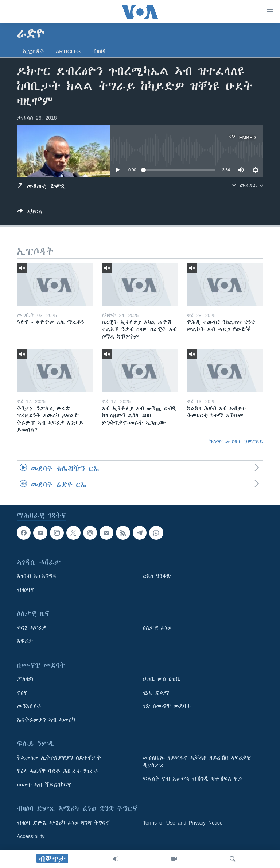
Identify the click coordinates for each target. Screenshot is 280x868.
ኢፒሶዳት (33, 51)
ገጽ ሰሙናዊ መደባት (167, 707)
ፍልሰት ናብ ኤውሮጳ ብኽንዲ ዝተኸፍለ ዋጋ (192, 779)
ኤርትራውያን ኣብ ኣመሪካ (46, 720)
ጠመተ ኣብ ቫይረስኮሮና (44, 785)
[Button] (30, 213)
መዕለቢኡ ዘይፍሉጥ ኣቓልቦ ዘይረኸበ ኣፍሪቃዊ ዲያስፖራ (197, 762)
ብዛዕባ (99, 51)
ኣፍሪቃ (25, 642)
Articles (68, 51)
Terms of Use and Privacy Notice (183, 823)
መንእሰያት (29, 707)
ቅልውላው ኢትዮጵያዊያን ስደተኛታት (59, 758)
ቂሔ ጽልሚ (156, 693)
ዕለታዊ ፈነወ (157, 628)
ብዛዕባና (25, 590)
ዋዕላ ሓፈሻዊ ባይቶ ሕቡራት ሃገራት (57, 772)
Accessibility (31, 837)
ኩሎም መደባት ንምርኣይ (236, 441)
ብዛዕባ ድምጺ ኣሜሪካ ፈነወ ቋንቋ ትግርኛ (63, 823)
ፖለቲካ (25, 680)
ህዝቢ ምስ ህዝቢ (162, 680)
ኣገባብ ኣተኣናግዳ (37, 577)
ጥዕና (22, 693)
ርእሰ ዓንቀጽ (157, 577)
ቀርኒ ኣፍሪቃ (32, 628)
